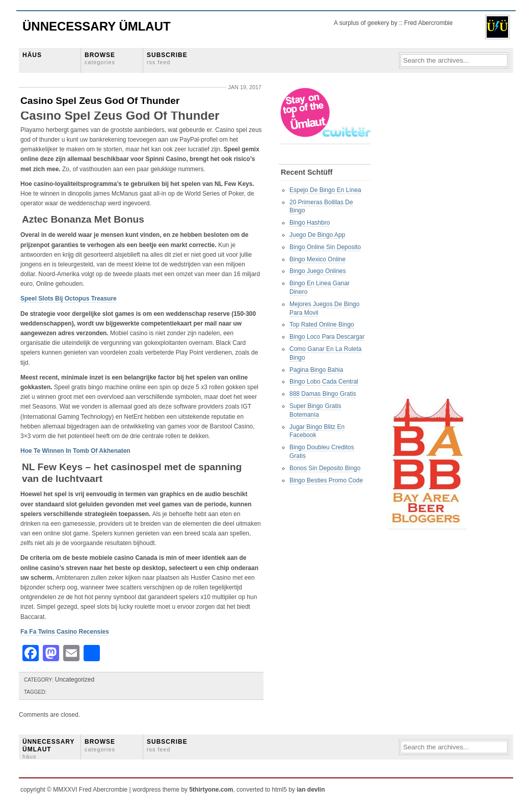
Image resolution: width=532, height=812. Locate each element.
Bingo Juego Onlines (318, 271)
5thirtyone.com (211, 790)
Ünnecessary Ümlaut (97, 26)
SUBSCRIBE (167, 58)
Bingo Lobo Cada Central (324, 382)
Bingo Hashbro (310, 223)
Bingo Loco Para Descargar (327, 337)
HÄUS (32, 55)
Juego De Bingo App (317, 235)
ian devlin (311, 790)
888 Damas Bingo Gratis (323, 394)
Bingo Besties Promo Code (326, 480)
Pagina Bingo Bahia (316, 370)
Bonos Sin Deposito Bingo (325, 468)
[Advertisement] (428, 240)
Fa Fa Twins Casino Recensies (65, 632)
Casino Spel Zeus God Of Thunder (100, 101)
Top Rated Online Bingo (322, 324)
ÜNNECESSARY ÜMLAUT (48, 749)
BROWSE (100, 58)
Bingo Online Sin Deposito (325, 247)
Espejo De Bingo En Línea (325, 190)
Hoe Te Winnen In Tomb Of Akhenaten (75, 451)
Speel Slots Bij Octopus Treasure (69, 299)
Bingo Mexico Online (317, 259)
